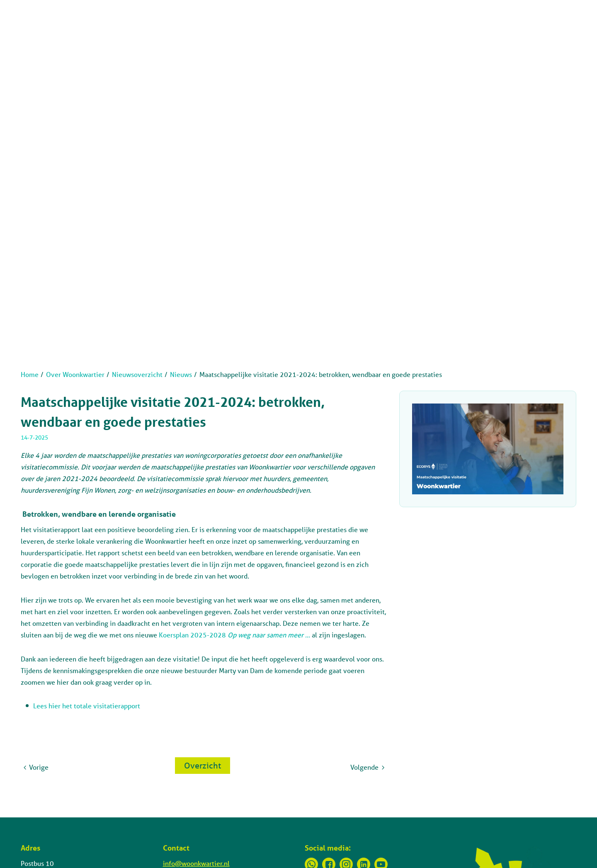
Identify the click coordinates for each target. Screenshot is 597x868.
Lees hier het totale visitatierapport (87, 706)
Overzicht (203, 765)
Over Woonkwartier (75, 374)
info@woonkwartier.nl (196, 863)
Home (30, 374)
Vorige (39, 767)
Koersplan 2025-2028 (235, 635)
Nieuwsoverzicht (137, 374)
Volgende (364, 767)
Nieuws (181, 374)
